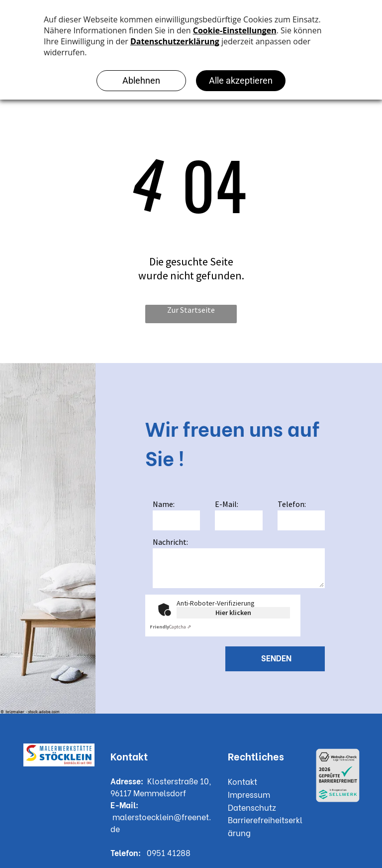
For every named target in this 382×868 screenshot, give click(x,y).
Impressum (249, 794)
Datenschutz (252, 807)
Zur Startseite (191, 310)
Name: (164, 504)
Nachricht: (170, 542)
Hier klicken (233, 613)
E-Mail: (227, 504)
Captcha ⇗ (170, 627)
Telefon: (292, 504)
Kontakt (242, 781)
